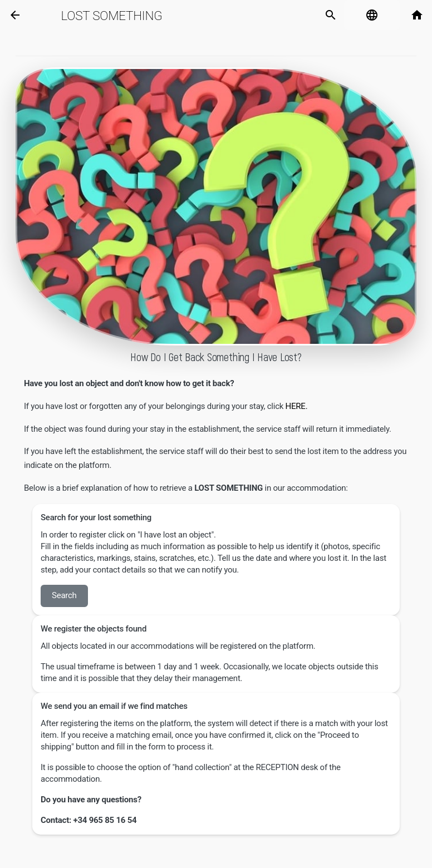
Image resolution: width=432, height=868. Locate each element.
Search (64, 595)
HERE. (298, 406)
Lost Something (112, 16)
